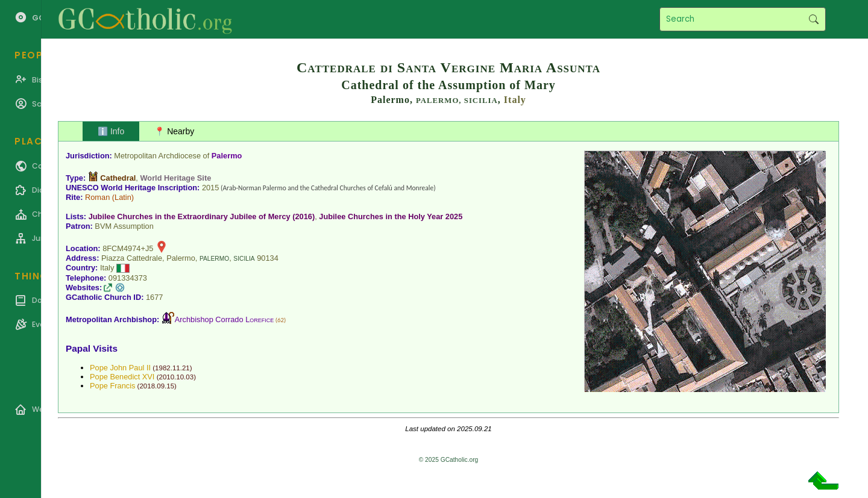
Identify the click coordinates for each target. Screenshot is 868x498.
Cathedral (118, 178)
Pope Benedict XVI (122, 377)
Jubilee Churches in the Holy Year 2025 (391, 216)
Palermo (227, 156)
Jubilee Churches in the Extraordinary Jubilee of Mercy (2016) (202, 216)
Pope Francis (112, 386)
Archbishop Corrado (225, 319)
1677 (154, 297)
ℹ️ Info (111, 131)
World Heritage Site (175, 178)
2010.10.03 (176, 377)
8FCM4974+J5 (128, 248)
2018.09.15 (157, 386)
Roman (97, 197)
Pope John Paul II (120, 368)
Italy (515, 100)
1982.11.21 (172, 368)
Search (813, 19)
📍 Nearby (174, 131)
